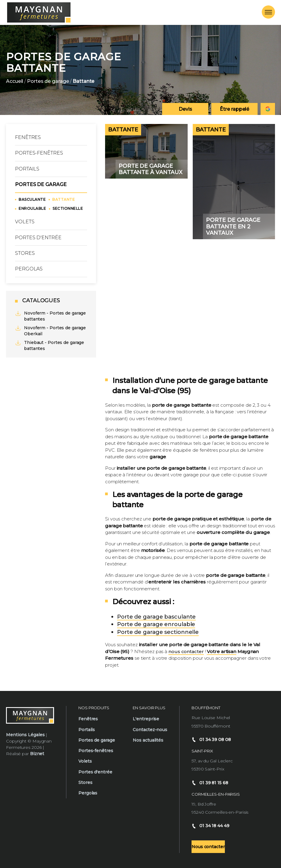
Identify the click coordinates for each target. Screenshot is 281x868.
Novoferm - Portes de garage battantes (50, 316)
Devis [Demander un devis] (185, 109)
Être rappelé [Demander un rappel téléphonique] (234, 109)
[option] (140, 70)
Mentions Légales (25, 735)
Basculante (32, 199)
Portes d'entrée (38, 238)
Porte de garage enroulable (156, 624)
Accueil (15, 81)
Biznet (37, 754)
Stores (25, 253)
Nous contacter (208, 847)
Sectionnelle (68, 208)
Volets (25, 222)
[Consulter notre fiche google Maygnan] (268, 109)
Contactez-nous (150, 730)
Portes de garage (48, 81)
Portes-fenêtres (39, 153)
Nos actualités (148, 740)
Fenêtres (28, 137)
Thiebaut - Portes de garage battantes (50, 345)
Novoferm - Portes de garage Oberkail (50, 331)
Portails (27, 169)
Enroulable (32, 208)
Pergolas (29, 269)
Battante (63, 199)
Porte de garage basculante (156, 617)
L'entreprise (146, 719)
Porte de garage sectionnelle (158, 632)
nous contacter (186, 652)
